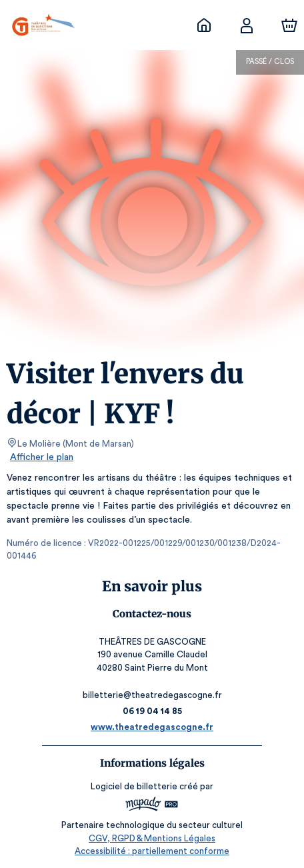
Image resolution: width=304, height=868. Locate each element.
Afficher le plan (41, 457)
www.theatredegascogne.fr (152, 727)
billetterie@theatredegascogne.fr (152, 695)
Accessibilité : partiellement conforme (152, 851)
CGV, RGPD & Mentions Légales (152, 838)
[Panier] (289, 25)
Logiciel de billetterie (135, 786)
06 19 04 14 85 (152, 711)
